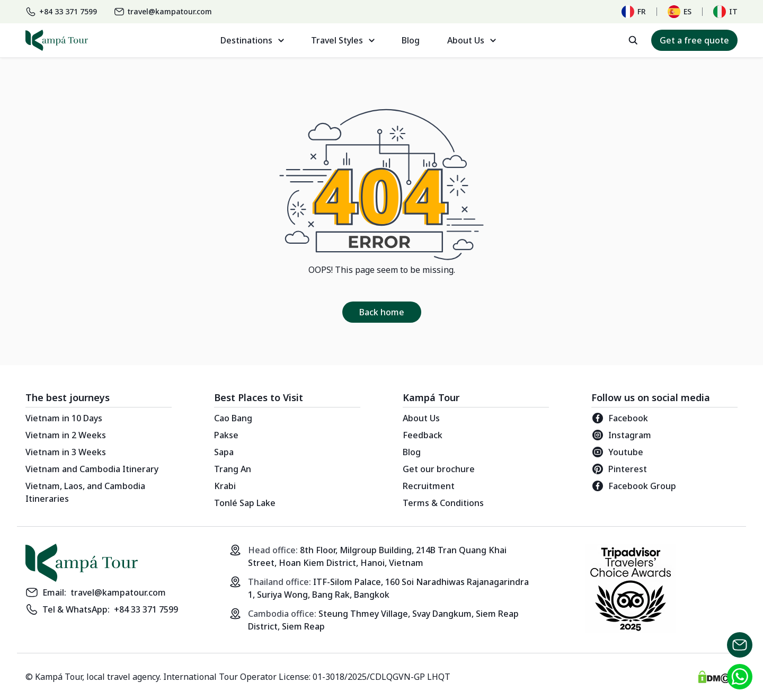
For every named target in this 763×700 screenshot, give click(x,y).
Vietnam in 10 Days (64, 418)
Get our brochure (439, 469)
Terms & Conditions (443, 503)
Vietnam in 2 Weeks (66, 435)
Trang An (233, 469)
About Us (421, 418)
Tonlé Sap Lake (245, 503)
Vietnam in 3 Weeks (66, 452)
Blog (411, 40)
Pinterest (619, 469)
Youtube (617, 452)
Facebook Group (634, 486)
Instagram (621, 435)
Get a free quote (694, 40)
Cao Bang (233, 418)
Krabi (225, 486)
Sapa (224, 452)
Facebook (620, 418)
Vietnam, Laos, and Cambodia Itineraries (85, 492)
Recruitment (429, 486)
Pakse (226, 435)
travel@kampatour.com (118, 592)
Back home (382, 312)
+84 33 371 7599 (146, 609)
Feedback (423, 435)
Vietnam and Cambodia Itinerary (92, 469)
